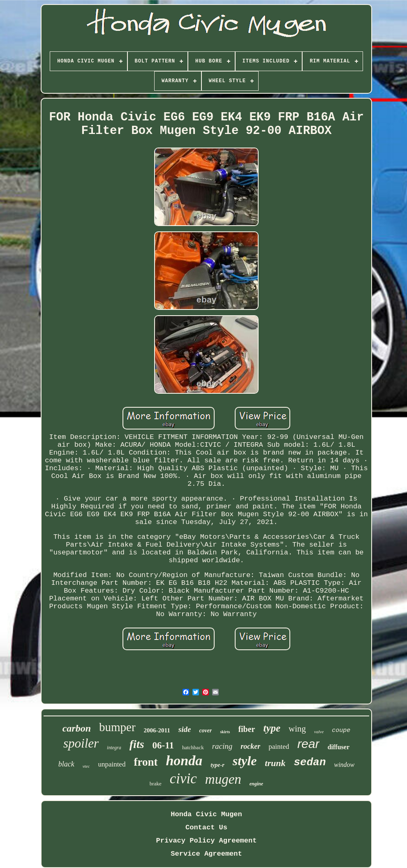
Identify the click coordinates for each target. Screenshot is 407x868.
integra (114, 748)
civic (183, 779)
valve (319, 732)
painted (279, 747)
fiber (246, 729)
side (185, 729)
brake (156, 784)
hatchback (193, 747)
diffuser (339, 747)
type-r (217, 765)
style (245, 761)
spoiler (81, 743)
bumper (117, 727)
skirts (225, 732)
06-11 (163, 745)
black (66, 764)
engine (256, 784)
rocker (250, 746)
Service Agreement (206, 854)
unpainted (112, 764)
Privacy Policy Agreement (207, 841)
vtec (86, 766)
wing (297, 729)
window (345, 765)
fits (137, 744)
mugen (223, 779)
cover (205, 731)
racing (222, 746)
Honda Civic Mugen (206, 814)
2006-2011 (157, 730)
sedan (310, 762)
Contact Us (206, 828)
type (272, 728)
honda (184, 761)
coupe (341, 731)
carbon (77, 728)
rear (308, 744)
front (146, 762)
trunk (275, 763)
